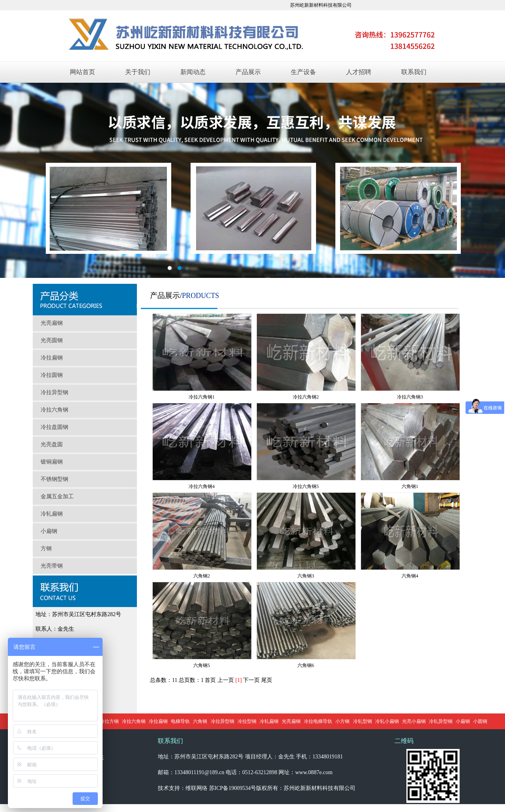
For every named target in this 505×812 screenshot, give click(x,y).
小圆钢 (480, 721)
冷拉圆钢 (52, 375)
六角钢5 (202, 665)
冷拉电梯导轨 (318, 721)
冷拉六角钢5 (306, 486)
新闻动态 (193, 72)
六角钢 (200, 721)
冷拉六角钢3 (410, 397)
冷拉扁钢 (52, 358)
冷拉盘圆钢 (54, 427)
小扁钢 (49, 531)
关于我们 (138, 72)
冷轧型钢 (363, 721)
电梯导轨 (180, 721)
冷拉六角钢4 (202, 486)
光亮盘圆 (52, 444)
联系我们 (414, 72)
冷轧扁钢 (52, 514)
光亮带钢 (52, 566)
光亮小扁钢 (414, 721)
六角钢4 (410, 576)
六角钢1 (410, 486)
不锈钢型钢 (54, 479)
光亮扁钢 (52, 323)
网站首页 (82, 72)
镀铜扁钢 (52, 462)
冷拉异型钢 (54, 392)
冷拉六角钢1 (202, 397)
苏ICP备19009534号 (233, 788)
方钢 (46, 548)
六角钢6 (306, 665)
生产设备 (303, 72)
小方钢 (342, 721)
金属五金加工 (57, 496)
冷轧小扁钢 (387, 721)
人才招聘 (359, 72)
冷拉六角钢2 (306, 397)
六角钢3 (306, 576)
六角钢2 (202, 576)
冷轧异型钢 (441, 721)
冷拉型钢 (247, 721)
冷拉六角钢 (54, 410)
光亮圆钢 (52, 340)
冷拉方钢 (109, 721)
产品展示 (248, 72)
